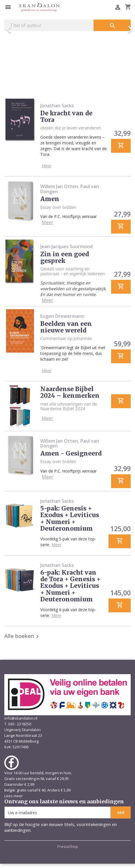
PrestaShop (68, 846)
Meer (47, 166)
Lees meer (14, 796)
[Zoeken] (49, 25)
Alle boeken (23, 636)
